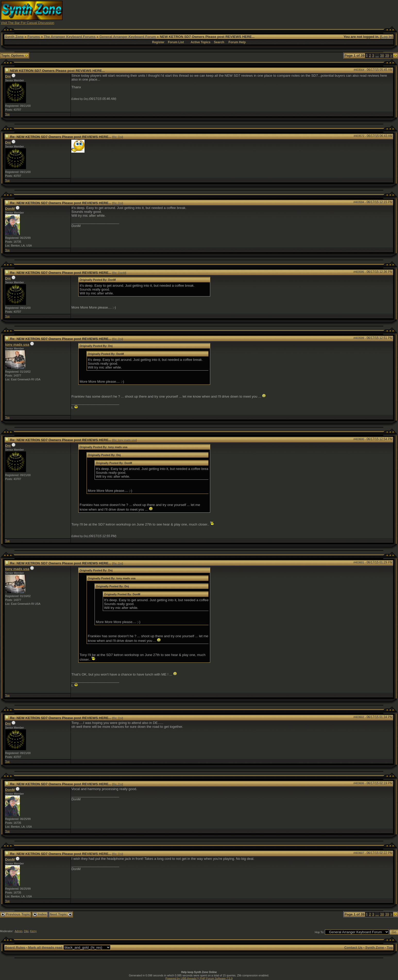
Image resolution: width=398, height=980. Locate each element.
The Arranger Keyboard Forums (70, 37)
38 (382, 55)
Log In (387, 37)
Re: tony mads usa (125, 440)
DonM (10, 209)
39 (387, 55)
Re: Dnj (118, 137)
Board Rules (15, 947)
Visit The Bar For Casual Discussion (28, 23)
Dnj (8, 76)
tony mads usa (17, 344)
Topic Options (15, 55)
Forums (34, 37)
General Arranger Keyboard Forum (128, 37)
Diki (26, 931)
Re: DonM (119, 273)
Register (158, 42)
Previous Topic (16, 914)
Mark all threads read (45, 947)
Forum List (176, 42)
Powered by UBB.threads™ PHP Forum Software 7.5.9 (199, 978)
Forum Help (237, 42)
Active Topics (201, 42)
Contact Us (353, 947)
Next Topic (61, 914)
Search (219, 42)
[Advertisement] (298, 12)
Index (40, 914)
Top (7, 114)
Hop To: (320, 932)
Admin (19, 931)
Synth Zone (14, 37)
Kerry (33, 931)
